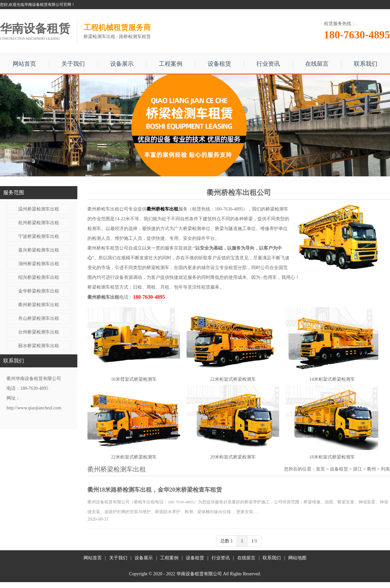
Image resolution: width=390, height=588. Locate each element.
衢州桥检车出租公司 (108, 209)
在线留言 (317, 64)
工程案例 (171, 64)
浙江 (357, 469)
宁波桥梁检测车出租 (39, 236)
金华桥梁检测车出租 (39, 291)
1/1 (254, 541)
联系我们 (366, 64)
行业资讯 (268, 64)
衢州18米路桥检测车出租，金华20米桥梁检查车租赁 (155, 490)
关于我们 (73, 64)
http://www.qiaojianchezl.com (34, 408)
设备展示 (122, 64)
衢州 (371, 469)
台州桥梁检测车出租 (39, 332)
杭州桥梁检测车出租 (39, 223)
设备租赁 (219, 64)
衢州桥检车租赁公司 (108, 248)
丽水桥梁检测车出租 (39, 346)
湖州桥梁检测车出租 (39, 264)
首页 (320, 469)
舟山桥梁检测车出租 (39, 318)
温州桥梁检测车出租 (39, 209)
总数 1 (227, 541)
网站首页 (24, 64)
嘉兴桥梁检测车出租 (39, 250)
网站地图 (297, 558)
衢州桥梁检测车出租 (39, 305)
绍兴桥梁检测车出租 (39, 277)
